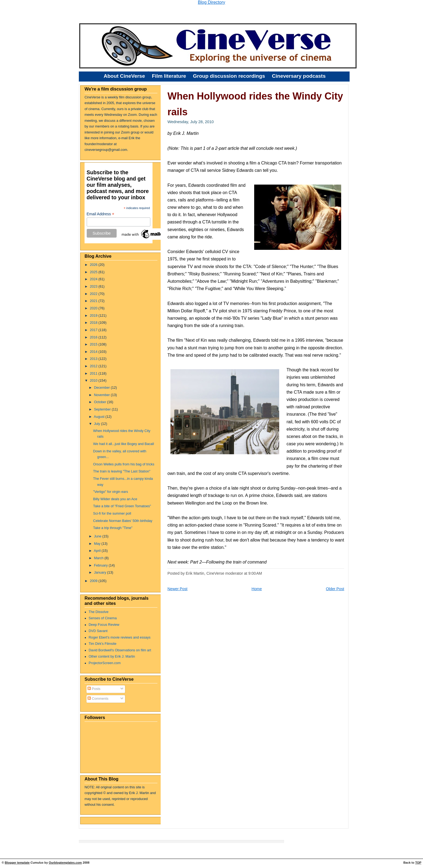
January (101, 573)
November (102, 395)
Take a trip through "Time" (113, 528)
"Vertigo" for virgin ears (111, 492)
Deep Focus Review (104, 625)
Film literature (169, 76)
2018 (94, 323)
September (103, 409)
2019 (94, 316)
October (101, 402)
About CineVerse (124, 76)
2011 (94, 374)
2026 (94, 265)
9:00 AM (255, 573)
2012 (94, 366)
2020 (94, 308)
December (102, 388)
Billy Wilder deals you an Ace (115, 499)
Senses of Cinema (103, 618)
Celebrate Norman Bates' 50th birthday (123, 521)
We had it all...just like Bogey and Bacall (124, 444)
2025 (94, 272)
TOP (418, 863)
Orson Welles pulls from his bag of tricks (124, 464)
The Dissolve (99, 612)
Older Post (335, 589)
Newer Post (178, 589)
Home (257, 589)
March (99, 558)
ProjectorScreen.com (105, 663)
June (98, 536)
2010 (94, 381)
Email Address (101, 214)
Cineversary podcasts (299, 76)
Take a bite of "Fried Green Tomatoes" (122, 506)
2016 (94, 337)
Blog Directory (211, 2)
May (98, 544)
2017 (94, 330)
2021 (94, 301)
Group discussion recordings (229, 76)
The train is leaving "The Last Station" (122, 471)
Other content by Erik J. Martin (112, 657)
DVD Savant (98, 631)
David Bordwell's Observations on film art (120, 650)
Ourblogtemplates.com (65, 863)
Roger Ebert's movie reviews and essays (120, 637)
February (101, 565)
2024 (94, 279)
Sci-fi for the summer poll (112, 514)
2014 (94, 352)
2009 (94, 581)
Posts (94, 689)
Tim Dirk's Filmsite (102, 644)
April (98, 551)
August (100, 417)
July (98, 424)
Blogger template (17, 863)
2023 (94, 287)
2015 (94, 344)
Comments (98, 699)
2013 (94, 359)
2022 (94, 294)
